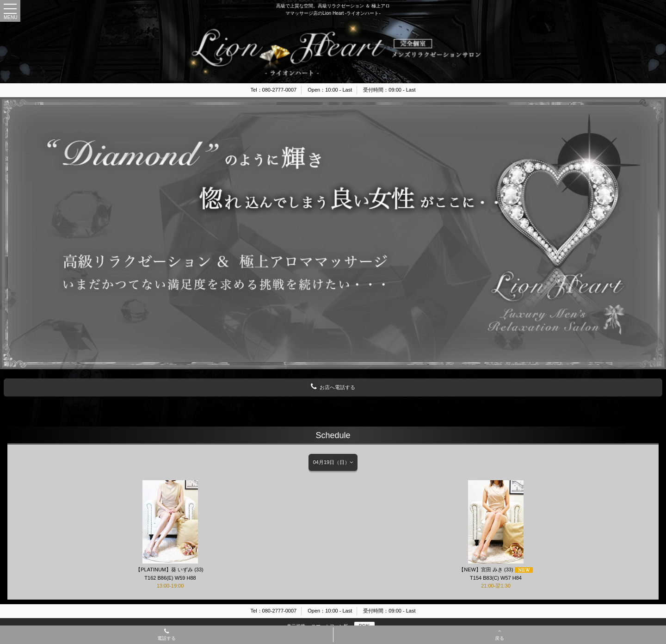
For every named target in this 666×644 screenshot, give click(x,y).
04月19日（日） (333, 462)
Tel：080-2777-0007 (274, 90)
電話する (166, 635)
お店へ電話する (333, 387)
